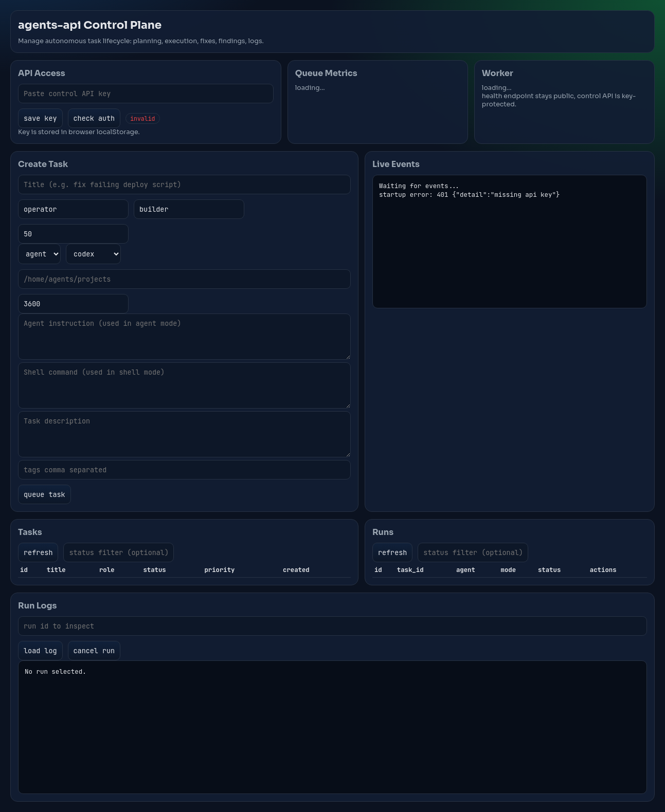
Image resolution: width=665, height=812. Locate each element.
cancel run (94, 651)
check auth (94, 118)
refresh (38, 552)
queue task (44, 494)
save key (40, 118)
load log (40, 651)
